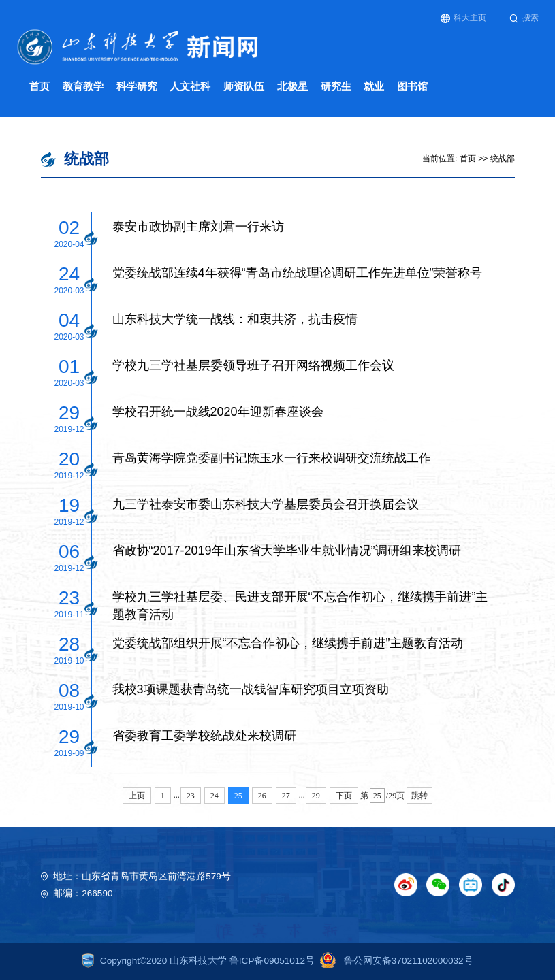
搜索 (524, 18)
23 (191, 796)
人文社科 (190, 86)
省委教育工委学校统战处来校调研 (204, 736)
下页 (344, 796)
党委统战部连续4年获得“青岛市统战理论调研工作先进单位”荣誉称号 (298, 273)
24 (215, 796)
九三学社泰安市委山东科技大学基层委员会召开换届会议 (266, 504)
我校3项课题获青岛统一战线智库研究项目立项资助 (251, 689)
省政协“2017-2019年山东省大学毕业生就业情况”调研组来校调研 (287, 551)
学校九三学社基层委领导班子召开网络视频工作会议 (253, 365)
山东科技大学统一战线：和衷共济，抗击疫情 (235, 319)
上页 (137, 796)
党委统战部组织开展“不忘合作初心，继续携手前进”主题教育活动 (288, 643)
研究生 (336, 86)
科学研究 (137, 86)
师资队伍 (244, 86)
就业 (374, 86)
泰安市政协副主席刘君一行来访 (198, 227)
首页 (39, 86)
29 (316, 796)
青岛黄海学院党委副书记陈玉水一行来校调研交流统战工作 (272, 458)
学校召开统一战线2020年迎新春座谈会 (218, 412)
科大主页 (463, 18)
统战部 (503, 159)
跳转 (419, 796)
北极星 (292, 86)
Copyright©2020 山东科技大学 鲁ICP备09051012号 (198, 961)
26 (262, 796)
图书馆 (412, 86)
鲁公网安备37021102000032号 (394, 961)
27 (286, 796)
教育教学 (83, 86)
